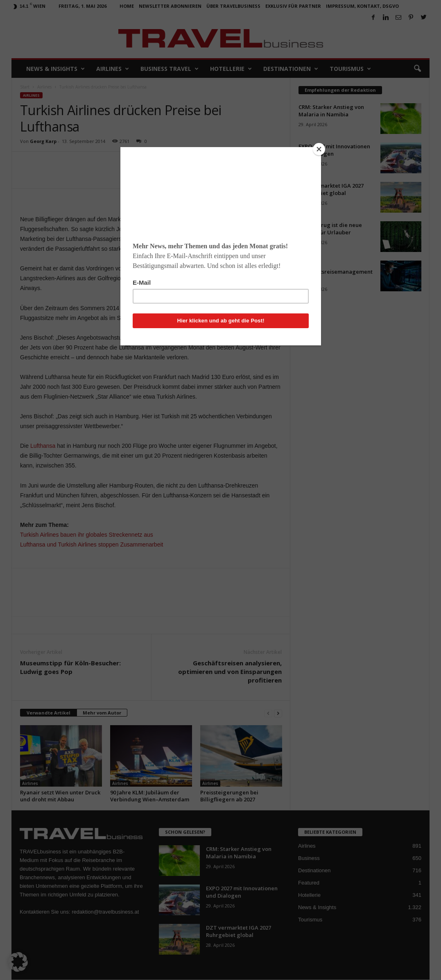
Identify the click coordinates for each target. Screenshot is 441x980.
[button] (18, 962)
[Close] (319, 149)
